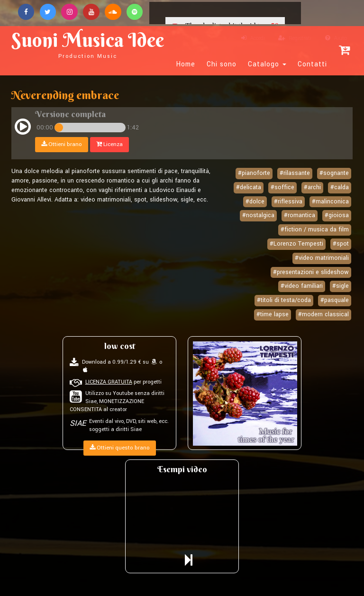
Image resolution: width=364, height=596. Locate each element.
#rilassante (295, 173)
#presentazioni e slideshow (311, 272)
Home (186, 64)
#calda (340, 187)
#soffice (282, 187)
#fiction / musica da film (315, 229)
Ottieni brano (62, 144)
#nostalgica (258, 216)
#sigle (341, 286)
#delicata (249, 187)
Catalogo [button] (267, 64)
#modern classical (323, 314)
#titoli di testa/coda (284, 300)
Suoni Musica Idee (90, 44)
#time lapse (273, 314)
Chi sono (222, 64)
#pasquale (335, 300)
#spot (341, 244)
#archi (312, 187)
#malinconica (330, 202)
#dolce (255, 202)
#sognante (334, 173)
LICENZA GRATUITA (109, 382)
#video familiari (302, 286)
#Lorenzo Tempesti (296, 244)
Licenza (109, 144)
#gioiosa (337, 216)
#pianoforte (254, 173)
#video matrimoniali (322, 258)
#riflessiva (288, 202)
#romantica (300, 216)
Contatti (312, 64)
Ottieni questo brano (120, 448)
